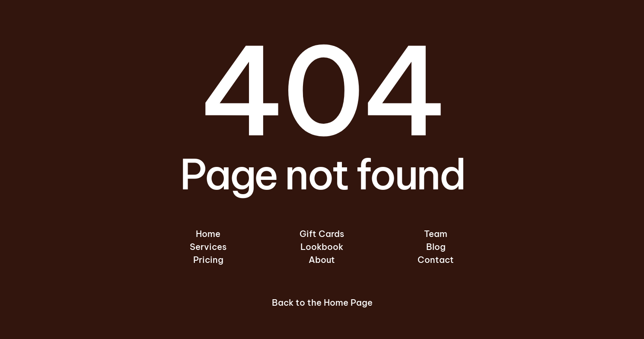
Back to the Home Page (322, 302)
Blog (436, 247)
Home (208, 234)
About (322, 260)
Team (436, 234)
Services (208, 247)
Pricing (208, 260)
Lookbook (322, 247)
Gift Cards (322, 234)
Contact (436, 260)
